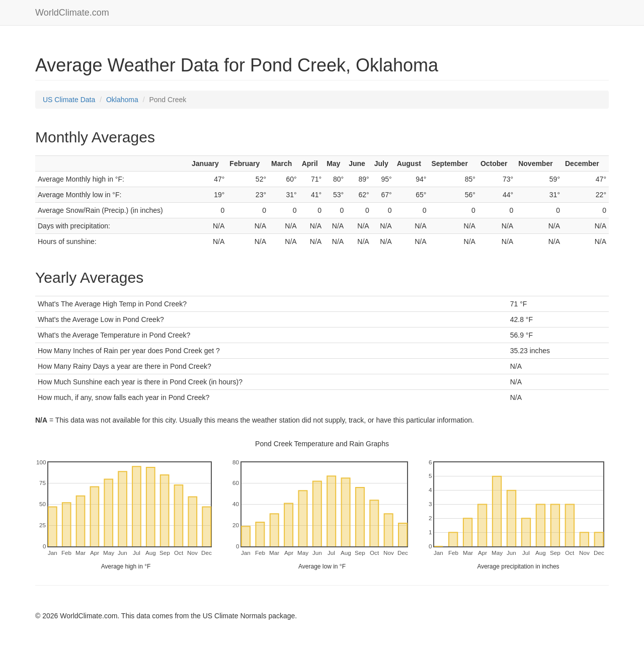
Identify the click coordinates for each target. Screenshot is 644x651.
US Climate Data (69, 100)
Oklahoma (122, 100)
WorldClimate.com (72, 13)
